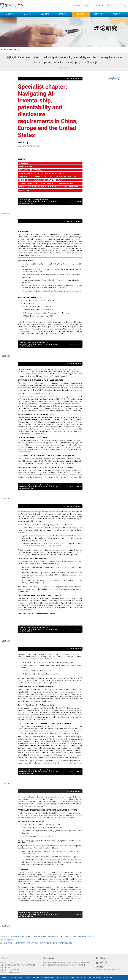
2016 (29, 977)
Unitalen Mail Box (16, 977)
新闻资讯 (63, 14)
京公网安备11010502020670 (103, 977)
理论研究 (81, 14)
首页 (2, 50)
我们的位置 (76, 6)
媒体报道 (17, 50)
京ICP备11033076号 (84, 977)
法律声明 (3, 977)
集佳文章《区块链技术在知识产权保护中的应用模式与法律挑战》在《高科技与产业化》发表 (39, 943)
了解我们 (117, 14)
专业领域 (9, 14)
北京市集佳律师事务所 (112, 970)
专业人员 (27, 14)
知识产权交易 (99, 14)
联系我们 (87, 6)
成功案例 (45, 14)
